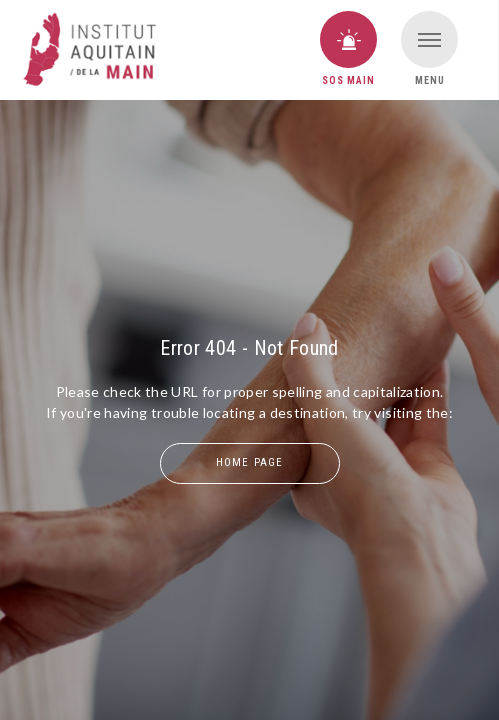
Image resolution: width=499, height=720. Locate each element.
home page (249, 462)
